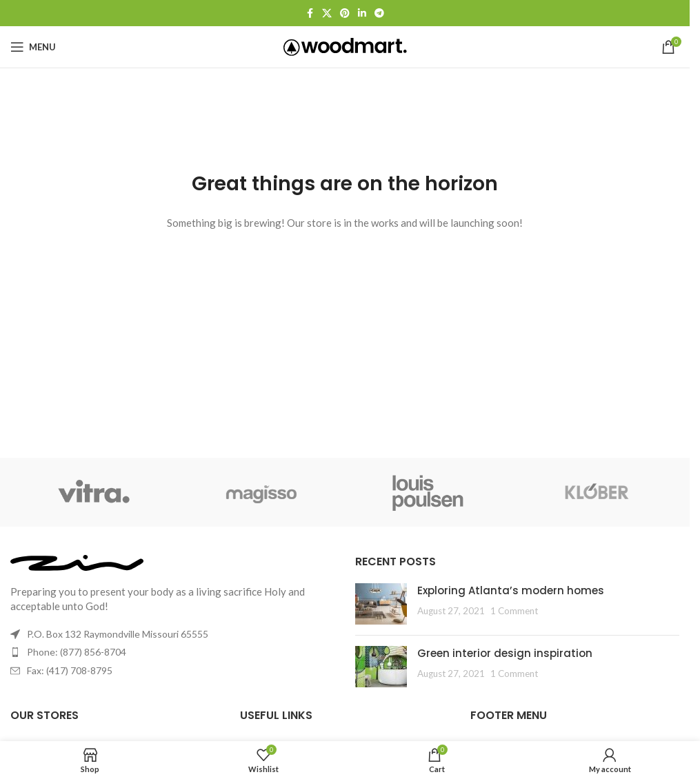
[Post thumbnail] (381, 604)
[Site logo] (345, 45)
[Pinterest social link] (345, 13)
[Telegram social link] (379, 13)
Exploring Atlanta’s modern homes (511, 590)
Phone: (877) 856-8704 (77, 652)
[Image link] (77, 561)
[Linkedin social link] (362, 13)
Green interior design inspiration (505, 653)
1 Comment (514, 611)
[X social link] (327, 13)
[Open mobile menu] (33, 47)
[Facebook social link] (310, 13)
